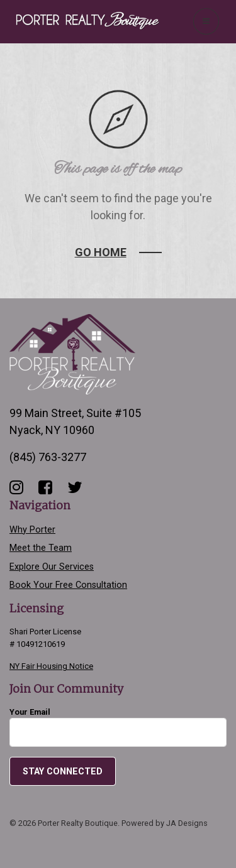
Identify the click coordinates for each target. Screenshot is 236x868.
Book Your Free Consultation (68, 585)
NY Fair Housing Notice (51, 666)
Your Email (118, 727)
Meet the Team (41, 548)
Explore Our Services (52, 567)
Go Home (101, 252)
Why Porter (32, 530)
